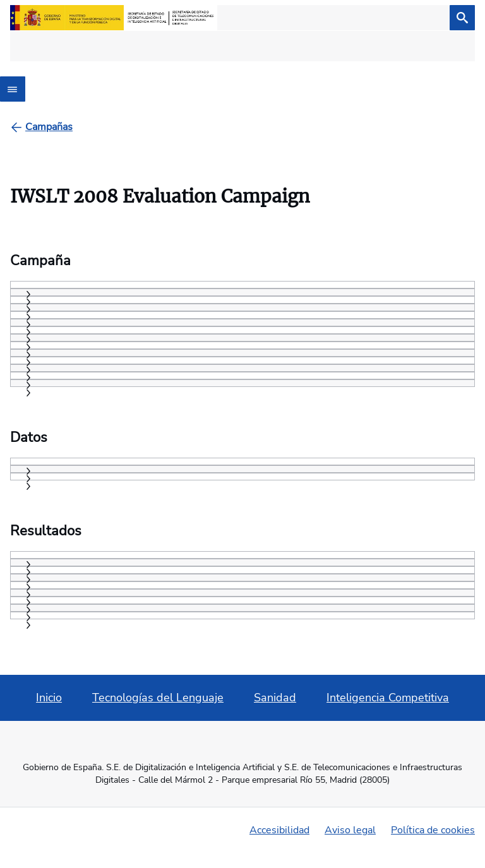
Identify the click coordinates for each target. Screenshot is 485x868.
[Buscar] (462, 18)
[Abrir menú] (13, 89)
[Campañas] (49, 127)
